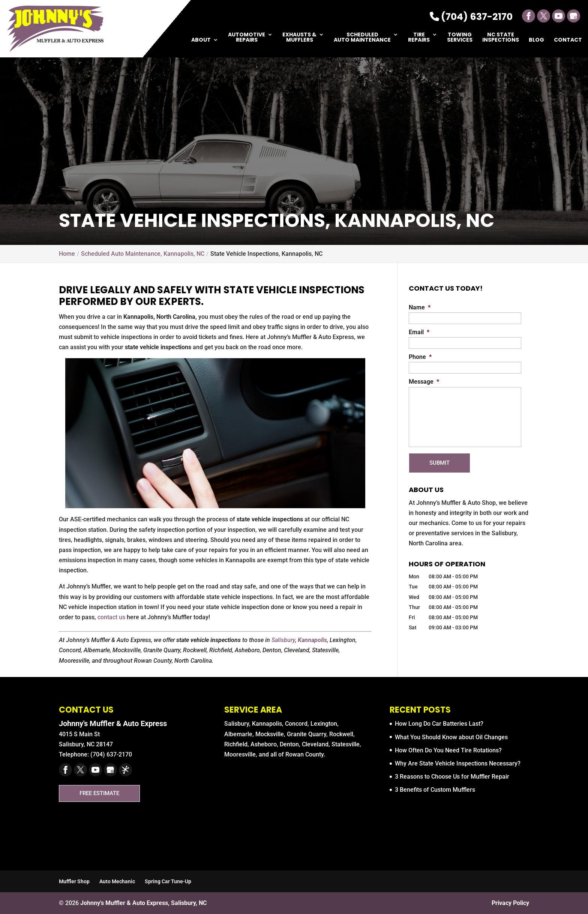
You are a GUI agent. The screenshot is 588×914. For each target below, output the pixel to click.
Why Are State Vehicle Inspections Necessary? (458, 763)
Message (424, 382)
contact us (111, 617)
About (201, 40)
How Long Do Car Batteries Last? (439, 724)
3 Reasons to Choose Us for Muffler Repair (452, 777)
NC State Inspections (501, 38)
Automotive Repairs (247, 38)
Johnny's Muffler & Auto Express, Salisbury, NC (143, 903)
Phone (420, 357)
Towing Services (460, 38)
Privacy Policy (510, 903)
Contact (568, 40)
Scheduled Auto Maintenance (362, 38)
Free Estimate (102, 793)
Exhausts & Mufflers (299, 38)
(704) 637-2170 (471, 17)
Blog (536, 40)
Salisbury (283, 640)
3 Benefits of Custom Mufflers (435, 790)
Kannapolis (312, 640)
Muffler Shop (74, 881)
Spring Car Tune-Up (168, 881)
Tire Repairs (419, 38)
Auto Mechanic (117, 881)
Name (420, 307)
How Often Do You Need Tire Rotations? (448, 750)
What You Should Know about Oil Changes (451, 737)
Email (419, 332)
